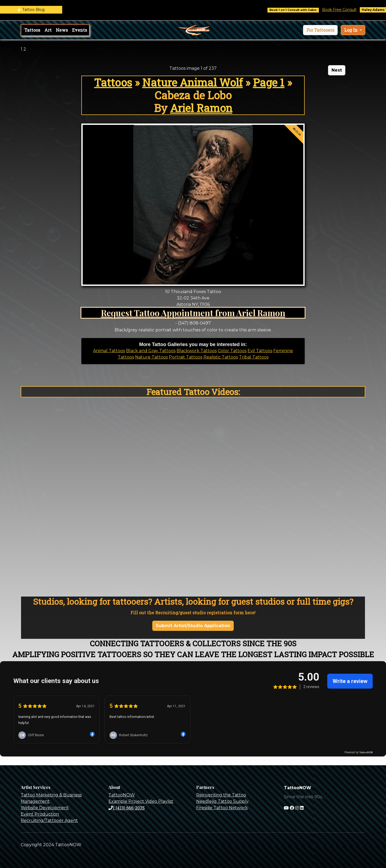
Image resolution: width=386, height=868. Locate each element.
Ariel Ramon (201, 108)
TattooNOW (122, 795)
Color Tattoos (232, 351)
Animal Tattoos (109, 351)
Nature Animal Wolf (192, 82)
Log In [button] (351, 30)
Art (48, 30)
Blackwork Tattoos (197, 351)
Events (79, 30)
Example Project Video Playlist (141, 801)
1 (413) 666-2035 (127, 808)
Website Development (45, 808)
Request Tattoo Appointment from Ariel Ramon (193, 313)
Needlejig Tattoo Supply (222, 801)
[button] (320, 30)
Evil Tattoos (260, 351)
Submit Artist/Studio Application (193, 626)
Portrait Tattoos (186, 357)
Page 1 (269, 82)
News (62, 30)
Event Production (40, 814)
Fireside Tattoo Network (222, 808)
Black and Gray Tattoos (151, 351)
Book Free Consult (343, 10)
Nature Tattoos (151, 357)
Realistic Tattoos (221, 357)
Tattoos (32, 30)
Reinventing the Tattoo (221, 795)
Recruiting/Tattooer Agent (49, 820)
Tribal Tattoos (254, 357)
